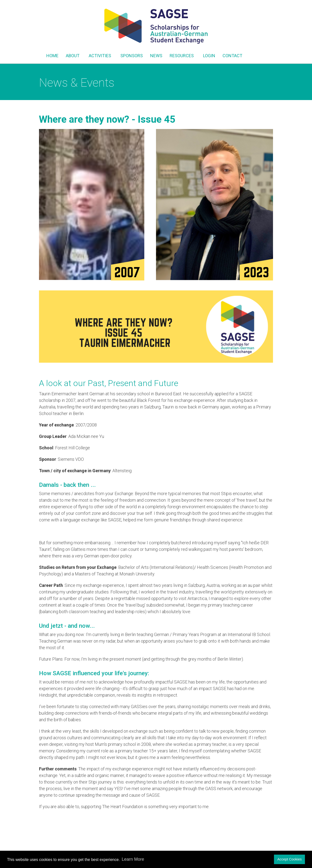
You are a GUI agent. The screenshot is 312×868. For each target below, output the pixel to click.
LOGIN (209, 56)
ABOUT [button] (74, 56)
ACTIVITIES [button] (101, 56)
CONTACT (232, 56)
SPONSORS (132, 56)
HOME (52, 56)
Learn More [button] (133, 859)
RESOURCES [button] (183, 56)
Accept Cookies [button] (290, 859)
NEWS (156, 56)
